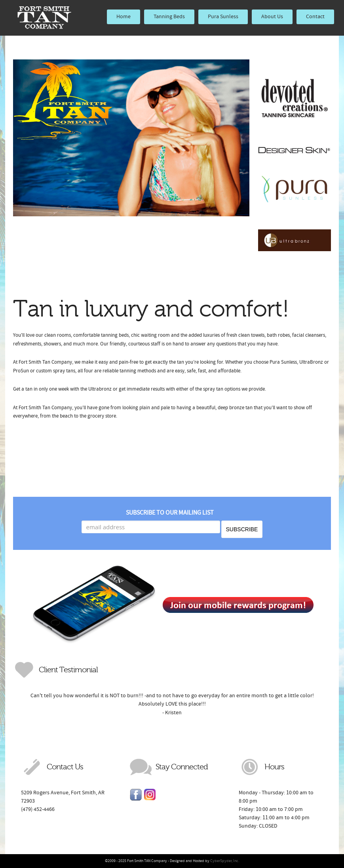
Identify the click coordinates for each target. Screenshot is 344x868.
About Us (272, 17)
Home (124, 17)
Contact (315, 17)
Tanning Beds (169, 17)
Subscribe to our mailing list (170, 513)
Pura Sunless (223, 17)
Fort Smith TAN (44, 18)
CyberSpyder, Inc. (225, 861)
